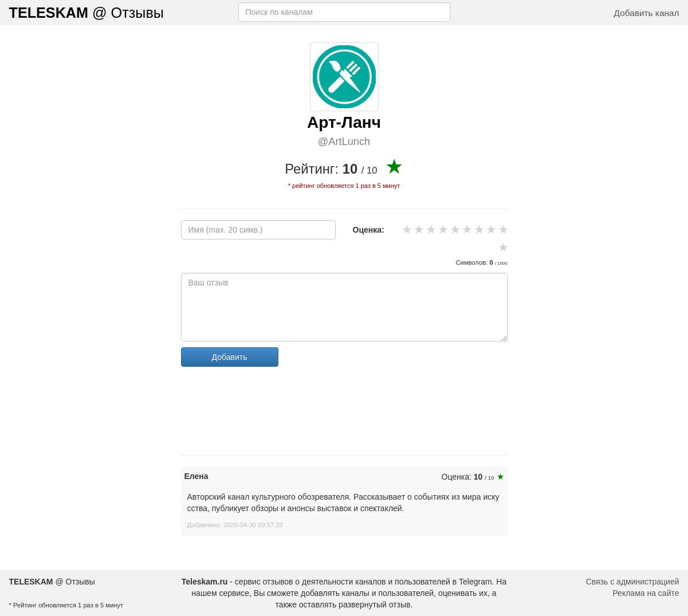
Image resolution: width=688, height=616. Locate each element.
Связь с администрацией (633, 582)
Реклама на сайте (646, 593)
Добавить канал (647, 13)
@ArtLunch (344, 142)
